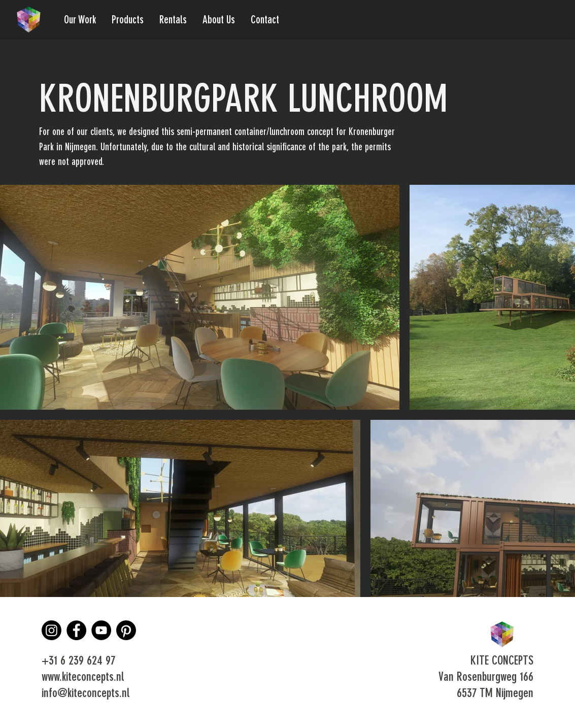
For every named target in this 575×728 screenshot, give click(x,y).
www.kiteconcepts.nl (83, 678)
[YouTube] (101, 630)
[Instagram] (52, 630)
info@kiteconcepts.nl (86, 694)
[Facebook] (76, 630)
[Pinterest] (126, 630)
